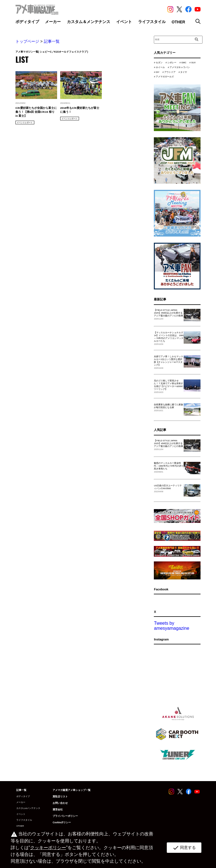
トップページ (27, 41)
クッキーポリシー (48, 848)
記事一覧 (52, 41)
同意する (184, 848)
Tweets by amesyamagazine (171, 626)
